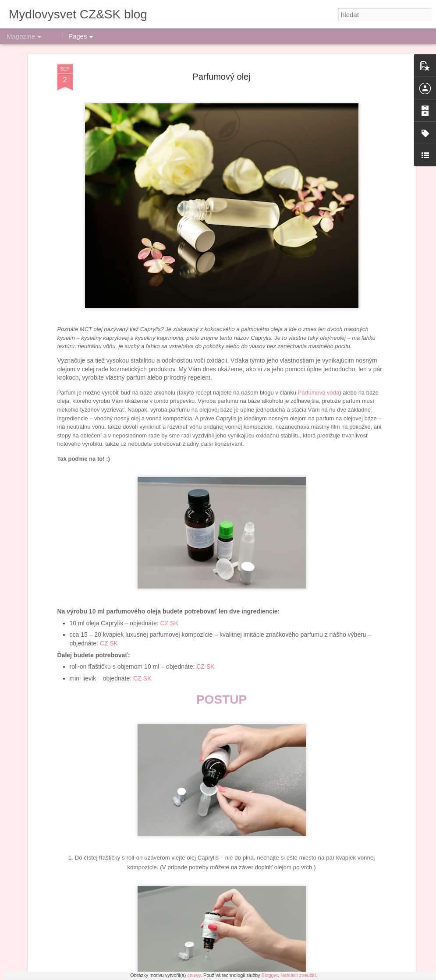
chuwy (194, 975)
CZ (165, 494)
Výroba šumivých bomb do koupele (190, 771)
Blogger (270, 975)
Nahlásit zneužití (298, 975)
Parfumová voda (319, 263)
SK (174, 494)
